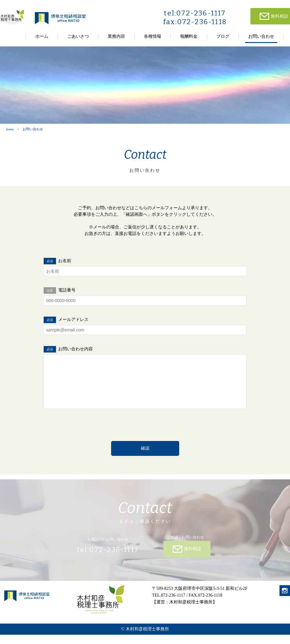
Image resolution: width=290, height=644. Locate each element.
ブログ (223, 36)
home (10, 129)
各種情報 (153, 36)
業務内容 (116, 36)
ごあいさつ (78, 36)
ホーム (42, 36)
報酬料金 (189, 36)
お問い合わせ (261, 36)
